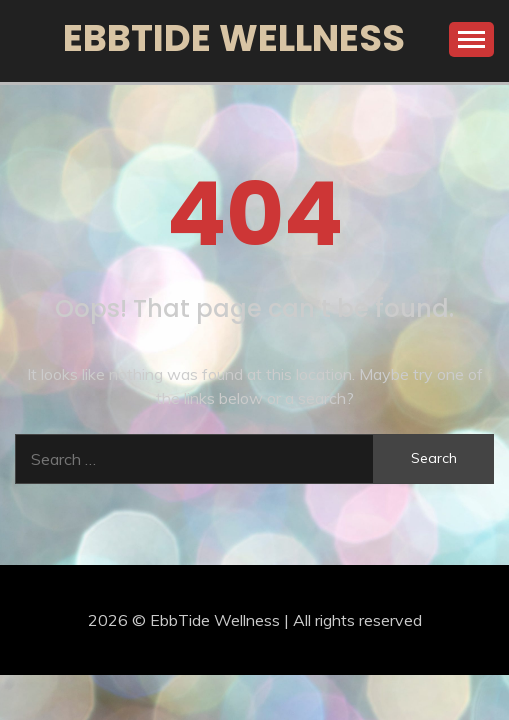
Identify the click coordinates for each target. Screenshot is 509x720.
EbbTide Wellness (234, 38)
